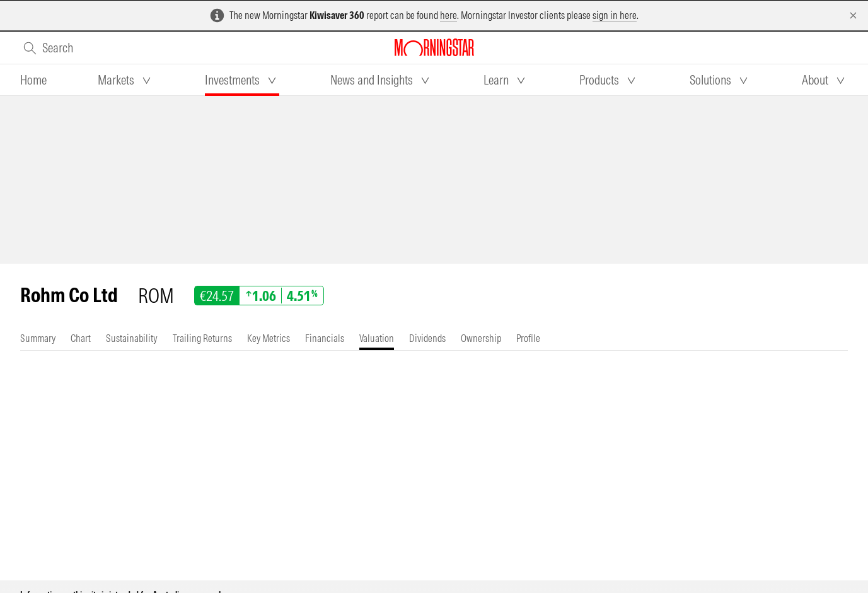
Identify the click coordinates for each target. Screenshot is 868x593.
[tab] (33, 80)
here (448, 15)
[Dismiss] (853, 15)
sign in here (615, 15)
